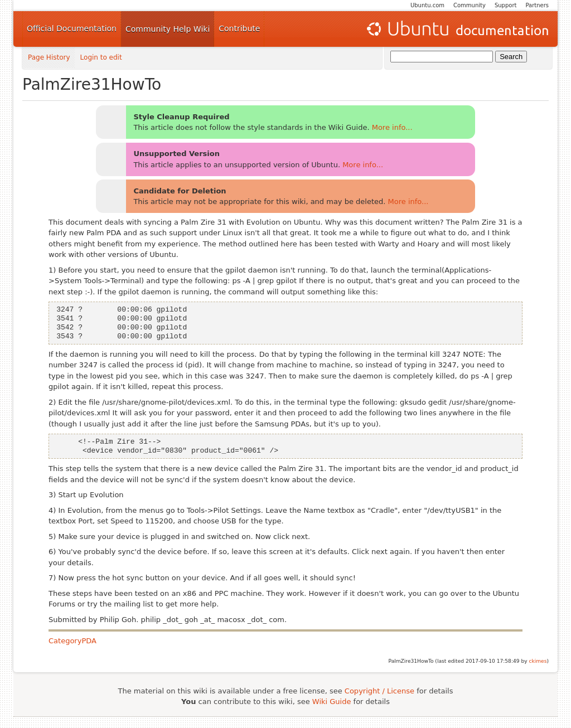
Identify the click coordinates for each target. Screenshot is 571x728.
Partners (537, 5)
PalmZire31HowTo (92, 84)
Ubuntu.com (427, 5)
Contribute (239, 28)
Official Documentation (72, 28)
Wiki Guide (332, 702)
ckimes (538, 661)
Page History (49, 58)
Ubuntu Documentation (457, 29)
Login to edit (101, 58)
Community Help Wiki (168, 29)
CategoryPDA (72, 641)
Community (470, 5)
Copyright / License (379, 691)
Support (506, 5)
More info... (392, 127)
